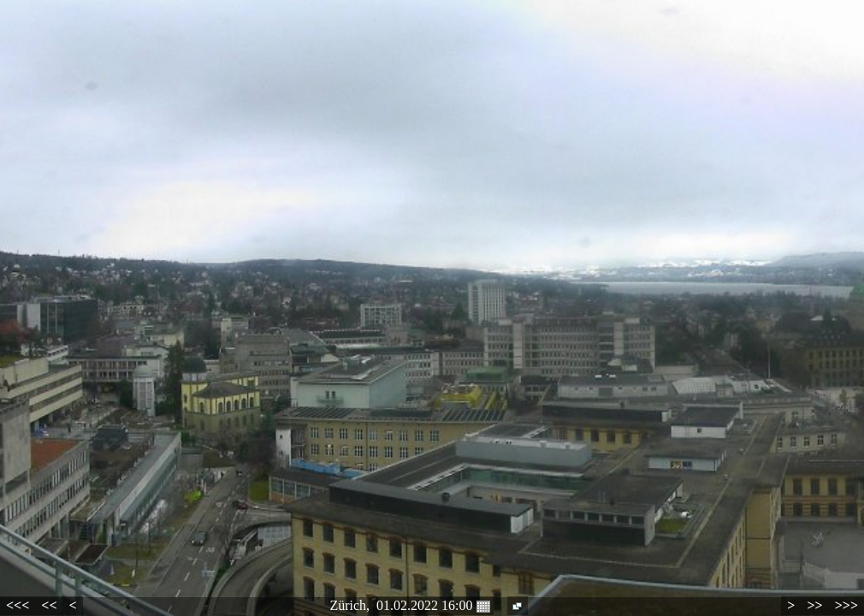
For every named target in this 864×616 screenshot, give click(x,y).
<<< (18, 605)
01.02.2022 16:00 (433, 606)
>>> (846, 605)
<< (49, 605)
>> (814, 605)
